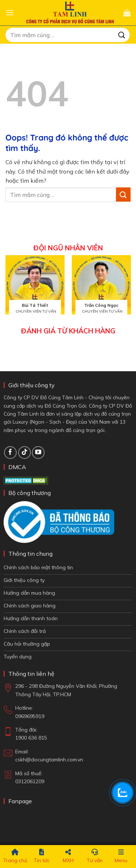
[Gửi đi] (122, 35)
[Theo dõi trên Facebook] (10, 453)
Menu (121, 856)
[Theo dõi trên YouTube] (38, 453)
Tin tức (42, 856)
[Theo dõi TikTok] (24, 453)
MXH (68, 856)
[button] (10, 13)
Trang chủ (15, 856)
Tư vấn (95, 856)
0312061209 (30, 781)
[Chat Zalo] (123, 793)
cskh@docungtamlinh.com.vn (49, 760)
